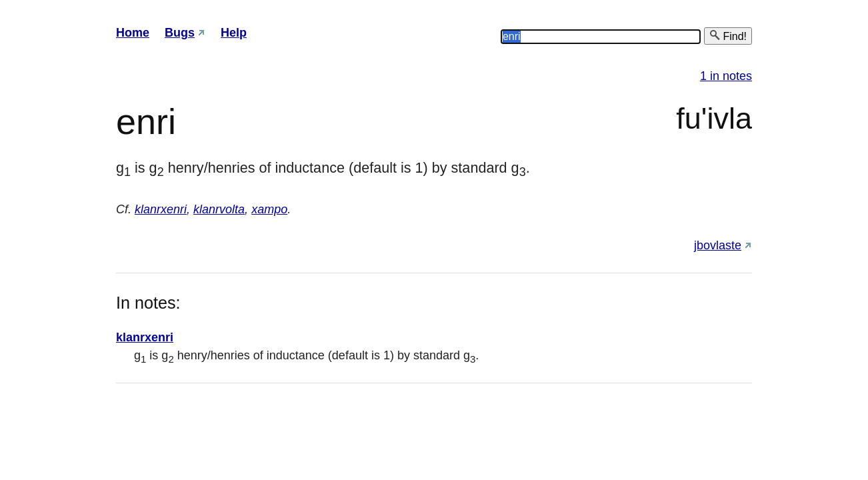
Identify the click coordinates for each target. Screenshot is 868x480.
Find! (728, 36)
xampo (269, 209)
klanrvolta (219, 209)
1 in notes (726, 76)
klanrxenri (161, 209)
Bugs (180, 33)
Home (133, 33)
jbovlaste (718, 245)
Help (234, 33)
